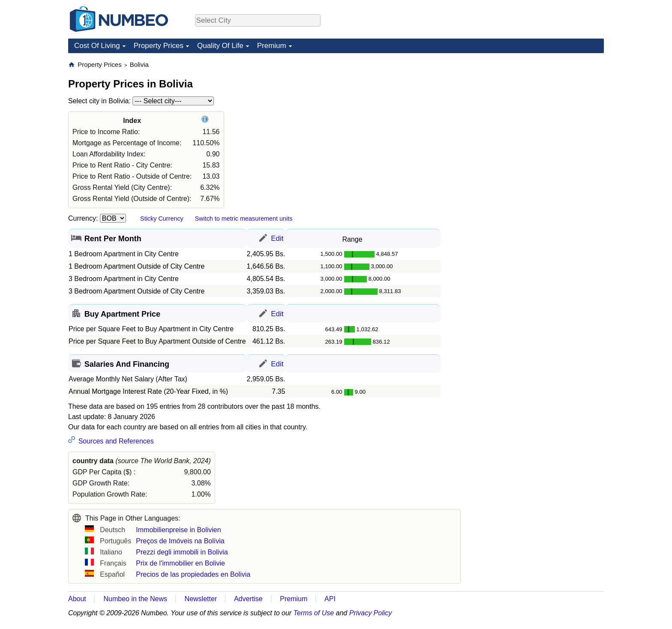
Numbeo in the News (135, 599)
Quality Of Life (220, 46)
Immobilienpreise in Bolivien (178, 530)
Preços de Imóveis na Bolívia (180, 541)
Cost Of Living (97, 46)
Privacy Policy (371, 613)
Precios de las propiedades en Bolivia (193, 574)
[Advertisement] (540, 114)
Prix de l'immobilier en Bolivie (180, 563)
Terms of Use (314, 613)
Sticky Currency (162, 219)
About (77, 599)
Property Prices (159, 46)
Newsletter (201, 599)
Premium (272, 46)
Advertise (248, 599)
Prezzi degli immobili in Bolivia (182, 552)
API (330, 599)
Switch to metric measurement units (243, 219)
